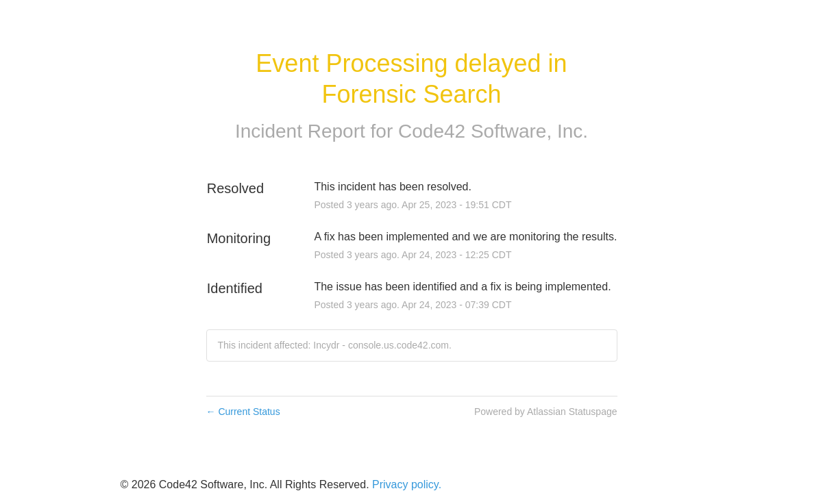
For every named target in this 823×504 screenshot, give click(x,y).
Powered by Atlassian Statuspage (546, 412)
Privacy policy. (407, 484)
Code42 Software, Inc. (493, 131)
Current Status (243, 412)
